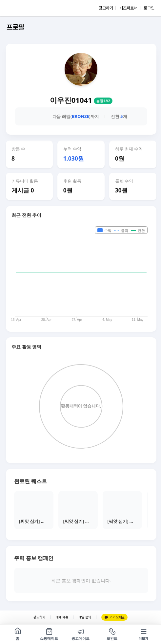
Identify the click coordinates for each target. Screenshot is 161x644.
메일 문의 (85, 617)
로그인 (149, 8)
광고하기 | (108, 8)
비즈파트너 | (130, 8)
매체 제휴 (62, 617)
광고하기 (39, 617)
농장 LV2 (103, 101)
